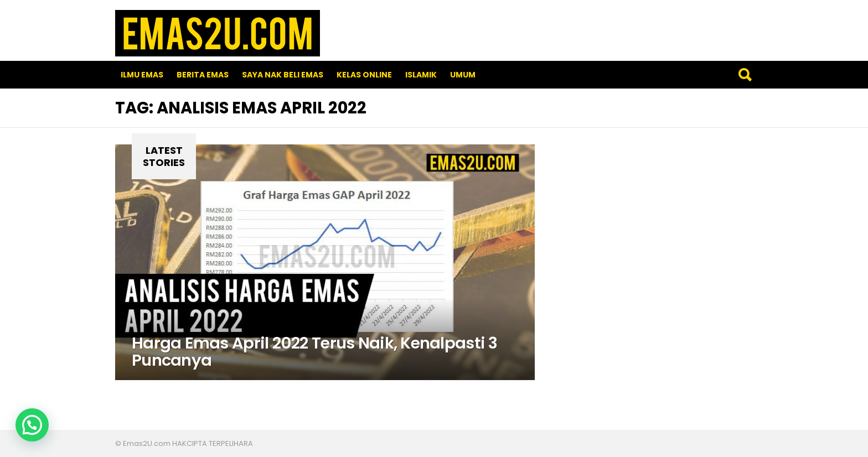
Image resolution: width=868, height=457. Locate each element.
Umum (463, 75)
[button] (32, 425)
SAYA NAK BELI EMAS (283, 75)
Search (745, 75)
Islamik (421, 75)
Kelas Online (364, 75)
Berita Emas (203, 75)
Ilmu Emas (142, 75)
